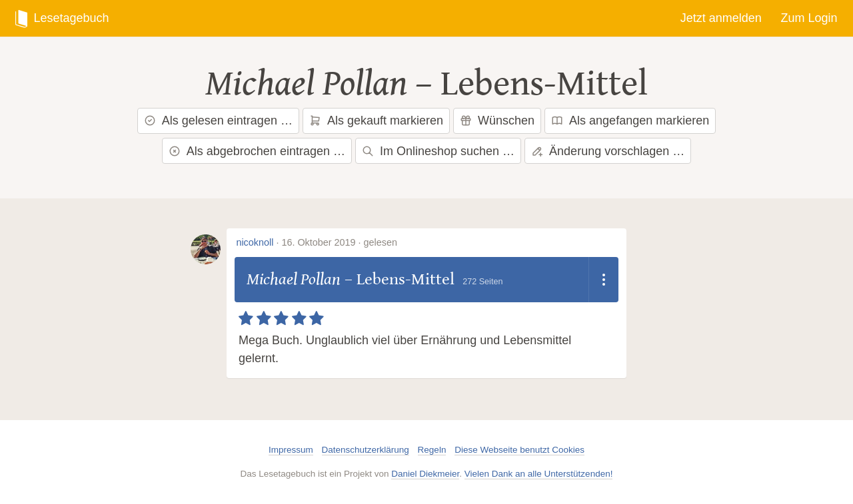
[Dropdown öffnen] (603, 280)
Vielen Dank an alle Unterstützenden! (539, 474)
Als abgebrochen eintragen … (257, 151)
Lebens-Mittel (544, 84)
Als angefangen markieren (630, 121)
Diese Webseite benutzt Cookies (519, 450)
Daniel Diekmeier (425, 474)
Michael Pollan (306, 84)
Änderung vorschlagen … (608, 151)
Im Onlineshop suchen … (438, 151)
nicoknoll (255, 242)
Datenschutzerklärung (366, 450)
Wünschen (497, 121)
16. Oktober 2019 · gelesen (339, 242)
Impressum (291, 450)
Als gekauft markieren (376, 121)
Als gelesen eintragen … (218, 121)
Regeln (432, 450)
